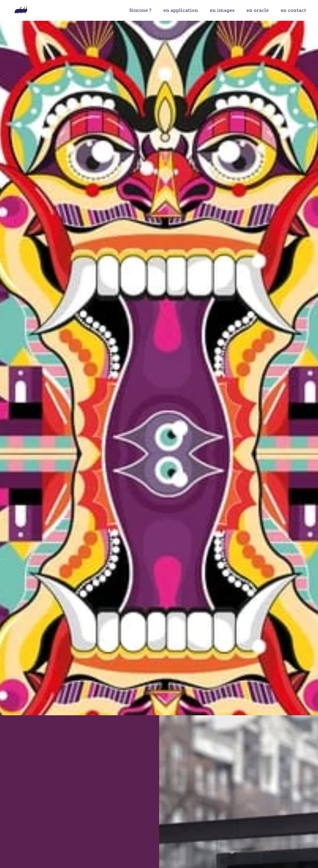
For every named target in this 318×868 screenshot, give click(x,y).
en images (222, 10)
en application (181, 10)
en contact (293, 10)
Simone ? (140, 10)
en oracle (258, 10)
